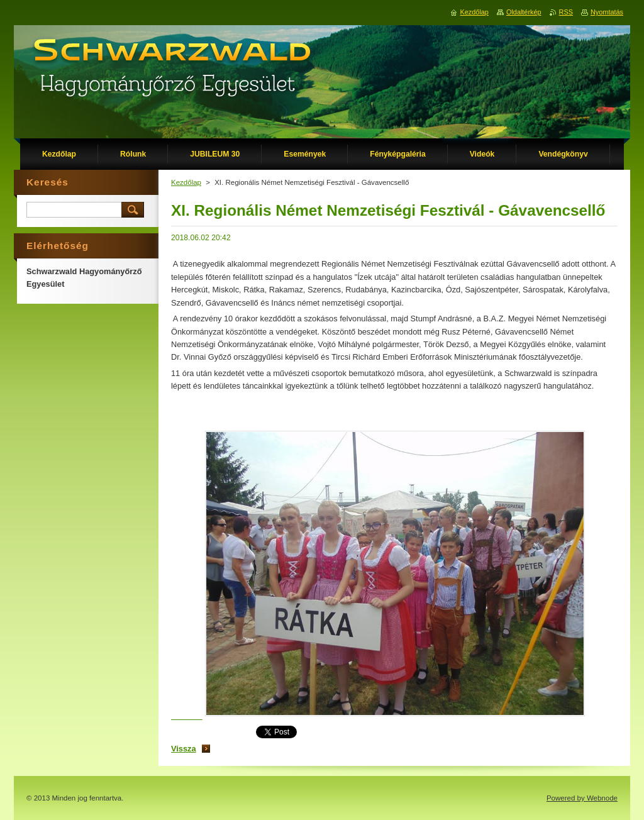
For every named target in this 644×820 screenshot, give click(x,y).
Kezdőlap (186, 182)
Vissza (184, 749)
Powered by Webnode (582, 798)
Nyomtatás (607, 12)
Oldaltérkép (524, 12)
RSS (566, 12)
